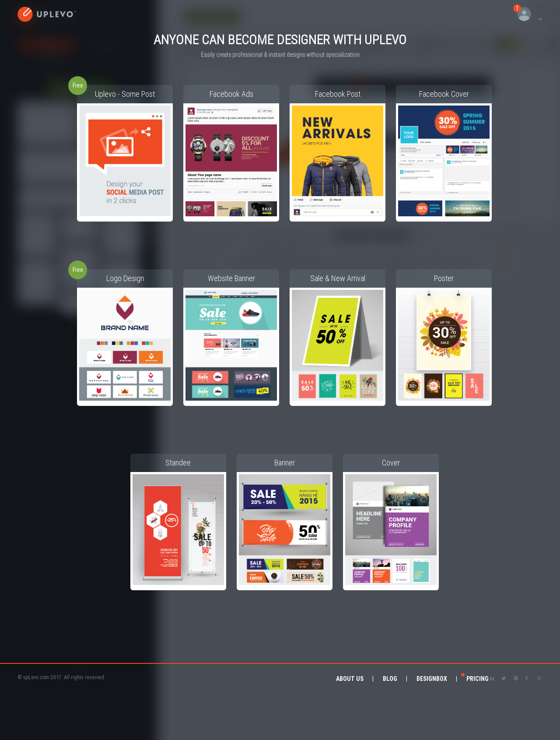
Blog (390, 679)
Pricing (478, 679)
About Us (350, 679)
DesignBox (432, 679)
